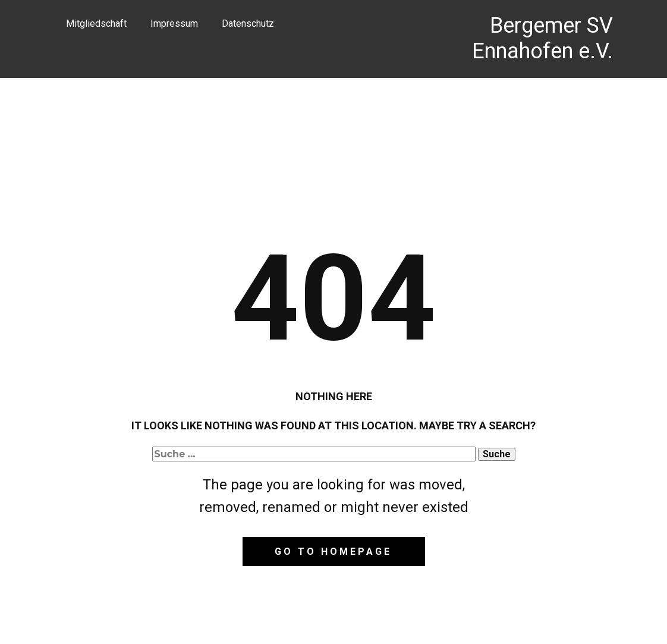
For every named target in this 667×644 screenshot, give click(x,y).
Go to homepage (333, 552)
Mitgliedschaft (96, 23)
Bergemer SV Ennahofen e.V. (542, 38)
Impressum (174, 23)
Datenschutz (248, 23)
